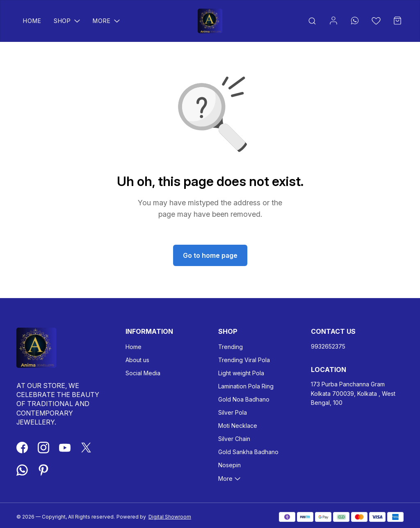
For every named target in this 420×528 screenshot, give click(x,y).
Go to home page (210, 255)
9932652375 (328, 346)
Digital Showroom (170, 517)
